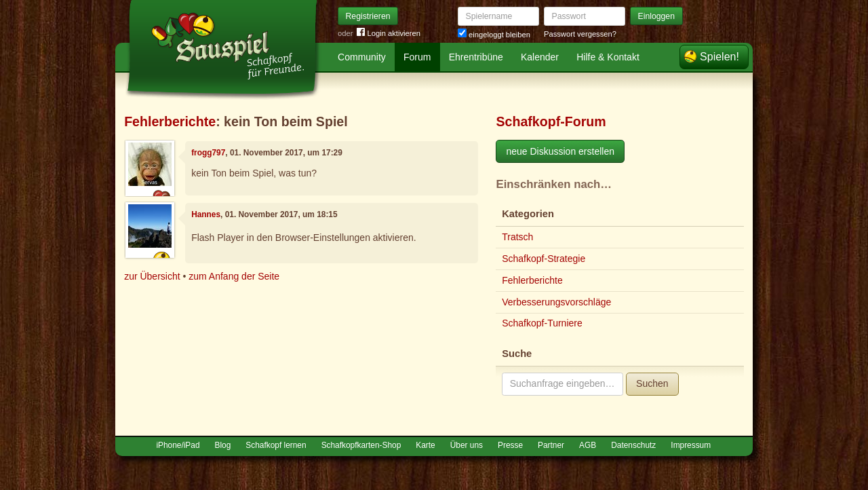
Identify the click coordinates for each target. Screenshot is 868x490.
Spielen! (719, 57)
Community (362, 57)
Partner (551, 445)
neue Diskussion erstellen (560, 151)
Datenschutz (633, 445)
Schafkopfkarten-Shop (361, 445)
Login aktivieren (389, 34)
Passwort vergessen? (580, 34)
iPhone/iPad (178, 445)
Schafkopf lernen (276, 445)
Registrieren (368, 16)
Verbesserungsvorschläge (556, 302)
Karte (425, 445)
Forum (417, 57)
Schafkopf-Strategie (544, 259)
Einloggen (657, 16)
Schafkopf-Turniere (542, 323)
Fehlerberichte (170, 121)
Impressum (691, 445)
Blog (223, 445)
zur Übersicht (152, 276)
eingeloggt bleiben (494, 35)
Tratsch (517, 237)
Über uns (467, 445)
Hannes (206, 214)
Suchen (652, 383)
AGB (588, 445)
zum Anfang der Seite (234, 276)
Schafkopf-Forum (551, 121)
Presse (510, 445)
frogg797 (208, 153)
